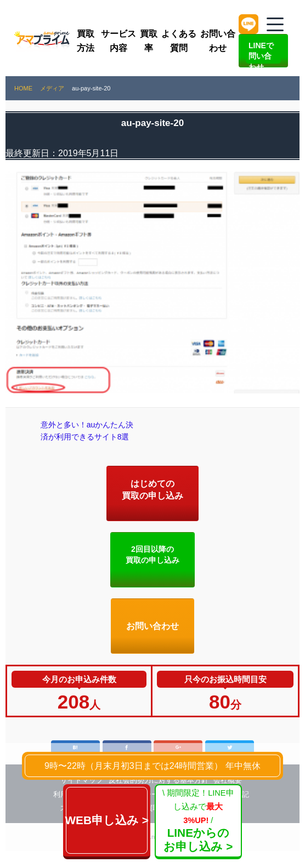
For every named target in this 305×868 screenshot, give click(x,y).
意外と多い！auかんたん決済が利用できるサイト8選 (85, 439)
